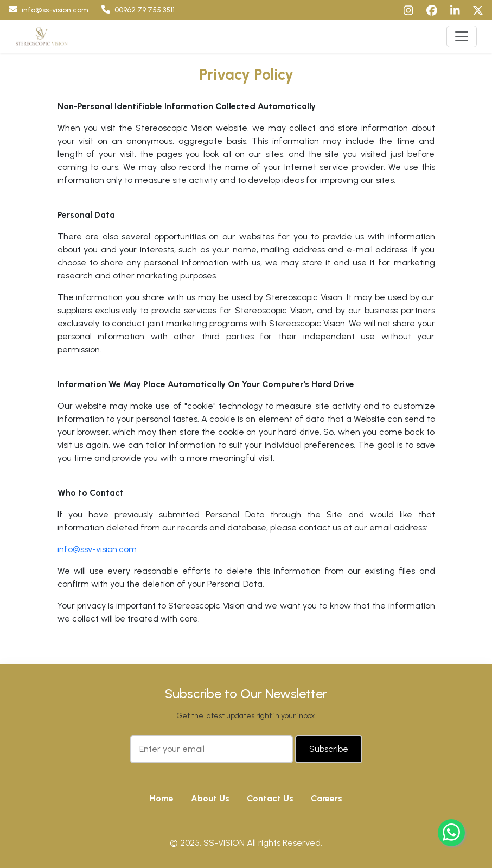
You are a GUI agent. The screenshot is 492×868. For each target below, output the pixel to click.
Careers (327, 798)
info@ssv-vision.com (97, 549)
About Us (210, 798)
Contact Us (270, 798)
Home (162, 798)
